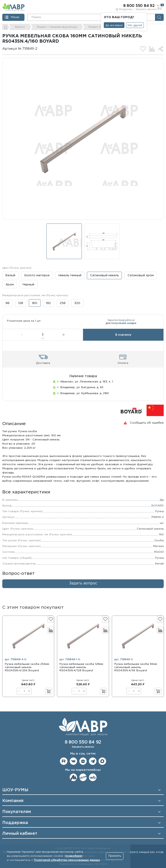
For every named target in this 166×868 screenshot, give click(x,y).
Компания (13, 801)
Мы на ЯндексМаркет (74, 777)
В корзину (123, 339)
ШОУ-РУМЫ (15, 790)
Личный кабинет (20, 834)
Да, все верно (114, 25)
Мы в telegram (93, 761)
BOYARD (158, 510)
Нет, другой (135, 25)
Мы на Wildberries (93, 777)
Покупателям (17, 812)
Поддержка (15, 823)
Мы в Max (102, 761)
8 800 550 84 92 (83, 742)
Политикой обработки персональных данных (67, 860)
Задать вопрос (83, 587)
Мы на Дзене (83, 761)
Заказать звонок (146, 9)
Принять (115, 856)
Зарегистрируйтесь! (121, 322)
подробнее (74, 856)
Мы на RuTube (64, 761)
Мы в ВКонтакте (74, 761)
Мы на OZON (83, 777)
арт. (16, 663)
